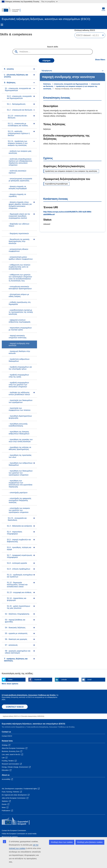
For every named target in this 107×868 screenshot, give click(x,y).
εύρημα (46, 60)
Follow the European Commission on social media (19, 834)
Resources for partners (10, 837)
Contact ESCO (7, 736)
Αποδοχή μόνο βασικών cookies (90, 842)
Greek (103, 9)
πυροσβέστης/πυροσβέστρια (56, 184)
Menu (2, 25)
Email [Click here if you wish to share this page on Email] (90, 680)
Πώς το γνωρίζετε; (49, 2)
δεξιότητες (47, 84)
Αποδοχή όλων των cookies (62, 842)
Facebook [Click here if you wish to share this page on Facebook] (38, 680)
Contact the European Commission (14, 830)
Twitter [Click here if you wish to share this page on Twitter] (10, 680)
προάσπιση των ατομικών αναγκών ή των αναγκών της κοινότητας (71, 171)
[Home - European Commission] (13, 9)
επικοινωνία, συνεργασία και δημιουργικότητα (71, 84)
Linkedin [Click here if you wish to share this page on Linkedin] (64, 680)
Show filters (100, 60)
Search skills (53, 47)
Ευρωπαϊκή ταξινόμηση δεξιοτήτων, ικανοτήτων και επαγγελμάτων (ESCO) (33, 724)
